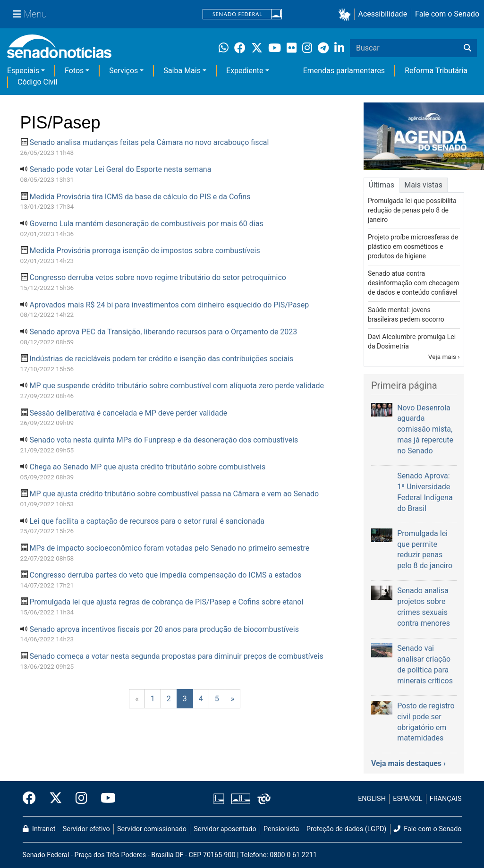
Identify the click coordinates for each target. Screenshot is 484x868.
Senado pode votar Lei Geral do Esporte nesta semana (120, 169)
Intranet (39, 829)
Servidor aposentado (225, 829)
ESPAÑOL (408, 799)
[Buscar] (467, 48)
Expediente (245, 71)
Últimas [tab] (382, 185)
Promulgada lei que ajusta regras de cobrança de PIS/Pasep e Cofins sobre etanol (166, 602)
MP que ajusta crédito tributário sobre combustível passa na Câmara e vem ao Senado (174, 494)
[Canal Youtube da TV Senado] (105, 799)
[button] (346, 14)
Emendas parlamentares (344, 71)
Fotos (74, 71)
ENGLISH (372, 799)
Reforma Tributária (436, 71)
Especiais (23, 71)
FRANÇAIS (446, 799)
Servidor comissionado (152, 829)
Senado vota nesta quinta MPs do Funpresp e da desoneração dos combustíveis (164, 440)
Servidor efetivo (86, 829)
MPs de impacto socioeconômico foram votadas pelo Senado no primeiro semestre (169, 548)
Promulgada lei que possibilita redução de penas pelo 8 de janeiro (412, 210)
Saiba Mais (182, 71)
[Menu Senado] (30, 14)
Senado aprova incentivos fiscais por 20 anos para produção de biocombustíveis (164, 629)
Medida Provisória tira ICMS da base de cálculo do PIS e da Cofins (140, 197)
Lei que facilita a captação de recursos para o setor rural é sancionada (147, 521)
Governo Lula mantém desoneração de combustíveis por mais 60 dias (146, 224)
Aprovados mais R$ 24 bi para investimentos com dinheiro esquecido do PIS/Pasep (169, 305)
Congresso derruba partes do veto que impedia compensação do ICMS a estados (165, 575)
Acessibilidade (383, 14)
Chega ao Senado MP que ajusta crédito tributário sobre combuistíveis (147, 467)
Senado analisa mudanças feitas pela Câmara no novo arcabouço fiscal (149, 142)
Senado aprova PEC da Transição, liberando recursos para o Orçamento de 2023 (163, 332)
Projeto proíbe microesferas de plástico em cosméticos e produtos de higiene (413, 247)
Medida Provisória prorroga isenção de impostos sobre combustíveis (144, 251)
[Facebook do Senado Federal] (33, 799)
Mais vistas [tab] (423, 185)
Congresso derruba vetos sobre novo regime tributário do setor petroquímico (157, 277)
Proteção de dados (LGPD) (347, 829)
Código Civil (37, 82)
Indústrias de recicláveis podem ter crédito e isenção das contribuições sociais (161, 359)
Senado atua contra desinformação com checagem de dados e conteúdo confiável (414, 283)
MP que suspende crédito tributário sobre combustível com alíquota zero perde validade (177, 386)
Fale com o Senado (447, 14)
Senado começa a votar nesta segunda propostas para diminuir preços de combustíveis (176, 656)
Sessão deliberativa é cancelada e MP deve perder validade (128, 413)
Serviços (123, 71)
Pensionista (281, 829)
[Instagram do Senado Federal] (81, 799)
